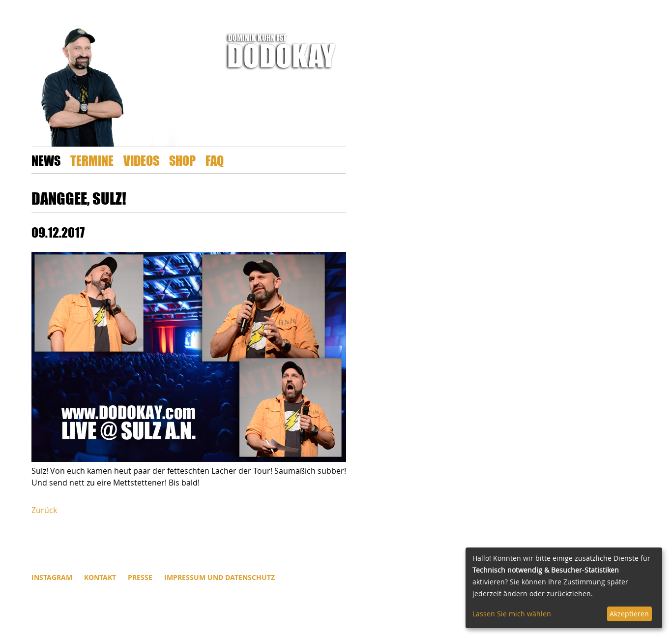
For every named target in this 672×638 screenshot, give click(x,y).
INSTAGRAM (52, 577)
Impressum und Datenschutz (219, 577)
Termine (92, 160)
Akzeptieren (629, 614)
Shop (182, 160)
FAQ (215, 160)
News (46, 160)
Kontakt (100, 577)
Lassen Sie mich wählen (512, 614)
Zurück (44, 510)
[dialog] (564, 588)
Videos (141, 160)
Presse (140, 577)
